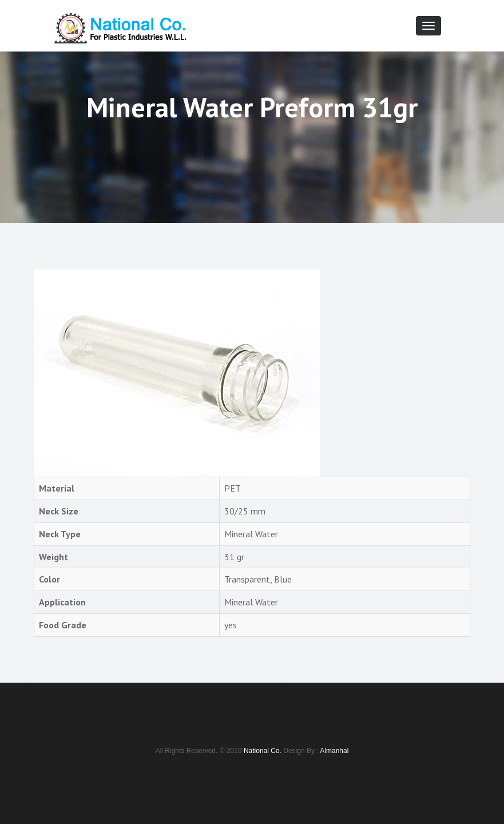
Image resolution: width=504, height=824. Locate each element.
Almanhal (334, 751)
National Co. (263, 751)
